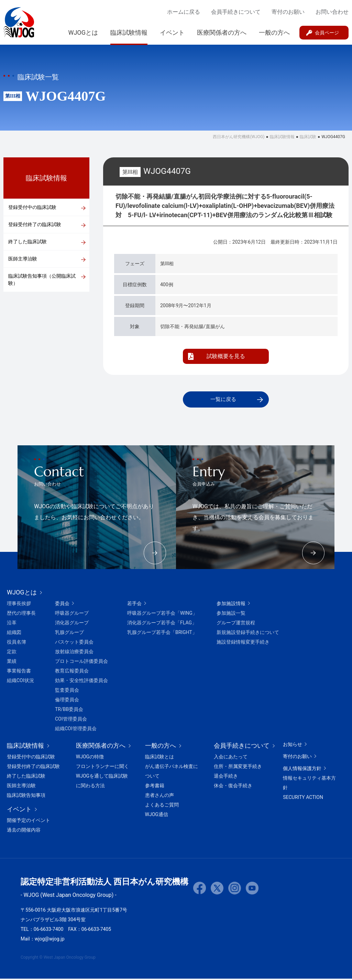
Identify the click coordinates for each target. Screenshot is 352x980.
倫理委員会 (67, 701)
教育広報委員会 (72, 672)
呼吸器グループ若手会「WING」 (162, 614)
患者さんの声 (159, 797)
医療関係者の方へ (222, 32)
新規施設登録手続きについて (248, 634)
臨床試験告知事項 (26, 797)
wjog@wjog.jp (50, 940)
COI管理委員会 (71, 720)
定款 (12, 653)
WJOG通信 (157, 816)
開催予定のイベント (29, 822)
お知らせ (293, 746)
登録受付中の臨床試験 (32, 207)
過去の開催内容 (24, 831)
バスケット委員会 (74, 643)
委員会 (62, 605)
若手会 (134, 605)
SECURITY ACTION (303, 799)
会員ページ (327, 33)
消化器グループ (72, 624)
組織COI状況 (20, 682)
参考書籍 (155, 787)
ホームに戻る (184, 12)
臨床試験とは (159, 758)
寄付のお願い (288, 12)
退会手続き (226, 777)
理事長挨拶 (19, 605)
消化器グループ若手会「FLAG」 (162, 624)
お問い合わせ (332, 12)
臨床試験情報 (129, 32)
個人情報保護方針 (302, 770)
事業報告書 (19, 672)
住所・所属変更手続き (238, 768)
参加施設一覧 (231, 614)
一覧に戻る (223, 400)
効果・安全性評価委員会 (81, 682)
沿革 (12, 624)
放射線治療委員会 (74, 653)
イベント (172, 32)
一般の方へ (274, 32)
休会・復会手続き (233, 787)
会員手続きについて (236, 12)
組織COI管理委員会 (76, 730)
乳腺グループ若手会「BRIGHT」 (162, 634)
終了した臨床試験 (27, 242)
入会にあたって (231, 758)
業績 (12, 662)
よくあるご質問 (162, 806)
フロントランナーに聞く (102, 768)
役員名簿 (16, 643)
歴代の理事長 (21, 614)
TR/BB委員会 (69, 711)
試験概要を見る (226, 356)
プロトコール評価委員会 (81, 662)
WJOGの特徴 (90, 758)
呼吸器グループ (72, 614)
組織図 (14, 634)
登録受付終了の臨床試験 (35, 224)
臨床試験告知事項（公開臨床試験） (42, 280)
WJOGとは (83, 32)
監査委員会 (67, 691)
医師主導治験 (23, 259)
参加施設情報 (231, 605)
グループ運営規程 (236, 624)
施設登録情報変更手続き (243, 643)
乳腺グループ (69, 634)
